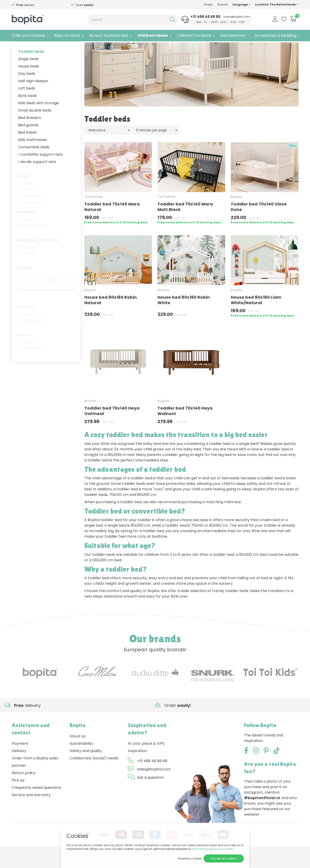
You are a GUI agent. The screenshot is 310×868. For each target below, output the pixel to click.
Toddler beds (31, 66)
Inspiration (137, 765)
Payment (20, 758)
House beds (29, 80)
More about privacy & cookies (213, 849)
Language (241, 4)
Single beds (28, 73)
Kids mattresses (33, 154)
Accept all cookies (224, 858)
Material (26, 226)
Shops (208, 4)
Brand (24, 349)
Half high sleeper (33, 95)
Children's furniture (194, 35)
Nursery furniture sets (109, 35)
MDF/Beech (34, 240)
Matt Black (33, 210)
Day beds (27, 88)
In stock (26, 321)
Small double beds (35, 125)
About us (78, 751)
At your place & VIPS (146, 758)
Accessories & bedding (275, 35)
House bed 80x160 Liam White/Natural (256, 314)
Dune (27, 204)
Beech (29, 234)
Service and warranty (31, 809)
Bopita (29, 357)
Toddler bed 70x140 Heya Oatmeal (112, 425)
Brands (223, 4)
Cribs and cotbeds (28, 35)
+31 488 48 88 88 (205, 17)
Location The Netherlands (277, 4)
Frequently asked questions (36, 802)
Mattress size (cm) (38, 254)
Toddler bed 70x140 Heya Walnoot (185, 425)
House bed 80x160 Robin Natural (111, 314)
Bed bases (27, 147)
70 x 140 (30, 262)
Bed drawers (30, 132)
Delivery (19, 765)
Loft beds (27, 103)
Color (23, 190)
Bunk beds (27, 110)
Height (24, 282)
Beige (28, 198)
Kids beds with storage (38, 117)
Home (16, 47)
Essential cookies (190, 858)
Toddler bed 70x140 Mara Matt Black (185, 221)
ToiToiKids (32, 363)
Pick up (18, 795)
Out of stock (34, 335)
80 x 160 (30, 268)
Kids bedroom (233, 35)
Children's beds (153, 35)
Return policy (24, 787)
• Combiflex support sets (40, 169)
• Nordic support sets (37, 176)
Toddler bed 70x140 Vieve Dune (259, 221)
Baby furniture (67, 35)
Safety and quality (86, 765)
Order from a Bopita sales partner (35, 776)
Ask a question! (151, 792)
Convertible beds (34, 161)
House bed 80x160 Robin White (184, 314)
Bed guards (28, 139)
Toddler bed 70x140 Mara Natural (112, 221)
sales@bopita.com (237, 17)
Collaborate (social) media (94, 773)
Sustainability (81, 758)
